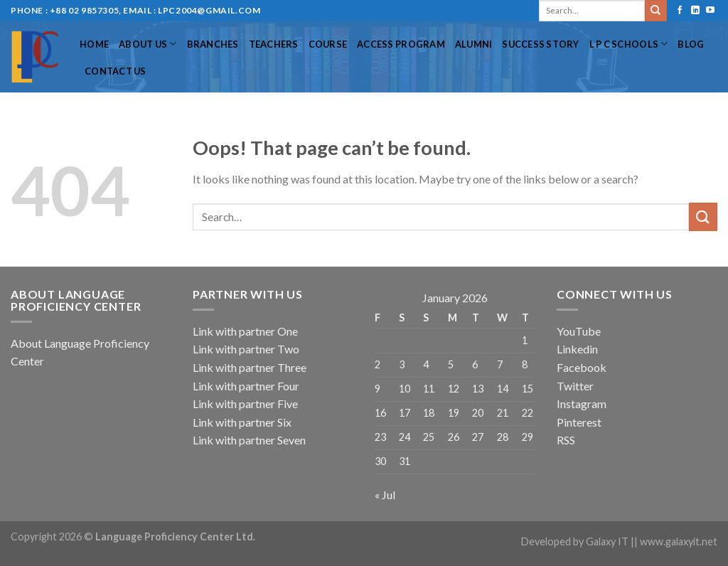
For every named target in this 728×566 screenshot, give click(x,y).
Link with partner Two (246, 349)
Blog (691, 44)
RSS (566, 440)
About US (148, 44)
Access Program (401, 44)
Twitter (575, 386)
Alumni (474, 44)
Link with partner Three (250, 367)
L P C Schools (629, 44)
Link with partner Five (245, 404)
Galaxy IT (607, 541)
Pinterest (579, 422)
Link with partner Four (246, 386)
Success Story (540, 44)
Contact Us (116, 71)
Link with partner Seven (249, 440)
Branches (213, 44)
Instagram (582, 404)
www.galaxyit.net (679, 541)
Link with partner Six (242, 422)
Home (94, 44)
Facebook (582, 367)
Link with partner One (245, 331)
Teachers (274, 44)
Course (328, 44)
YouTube (579, 331)
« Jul (385, 495)
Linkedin (577, 349)
